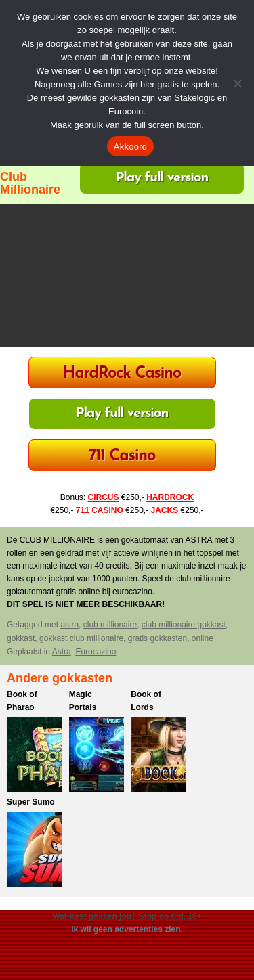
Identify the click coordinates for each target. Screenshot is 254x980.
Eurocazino (96, 652)
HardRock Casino (122, 374)
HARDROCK (170, 497)
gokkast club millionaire (81, 638)
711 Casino (122, 456)
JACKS (165, 510)
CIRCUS (103, 497)
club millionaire (110, 625)
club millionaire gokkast (184, 625)
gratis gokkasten (157, 638)
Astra (62, 652)
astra (69, 625)
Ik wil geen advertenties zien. (127, 929)
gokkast (21, 638)
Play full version (162, 178)
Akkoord (130, 147)
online (203, 638)
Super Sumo (31, 802)
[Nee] (237, 83)
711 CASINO (100, 510)
